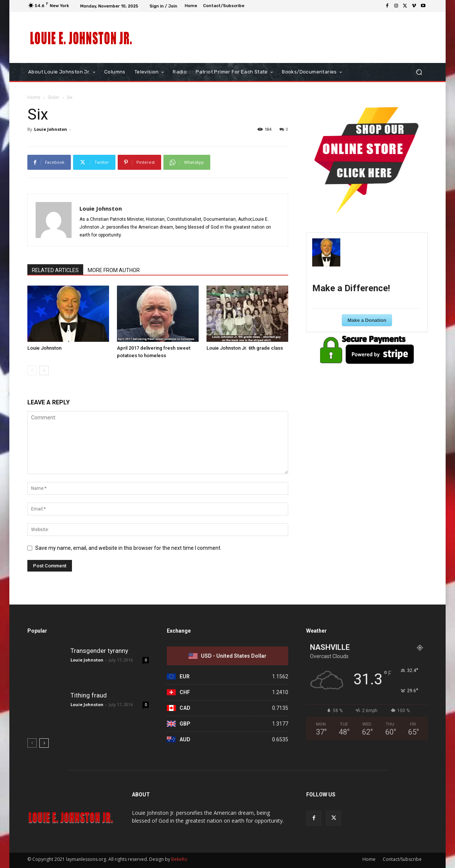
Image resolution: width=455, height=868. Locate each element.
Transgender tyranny (99, 651)
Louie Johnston (51, 129)
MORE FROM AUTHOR (114, 270)
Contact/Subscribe (402, 859)
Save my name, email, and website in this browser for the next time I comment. (128, 548)
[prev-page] (32, 370)
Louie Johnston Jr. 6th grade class (245, 348)
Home (34, 97)
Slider (54, 97)
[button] (419, 72)
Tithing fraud (89, 695)
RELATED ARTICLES (55, 270)
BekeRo (179, 859)
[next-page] (44, 370)
